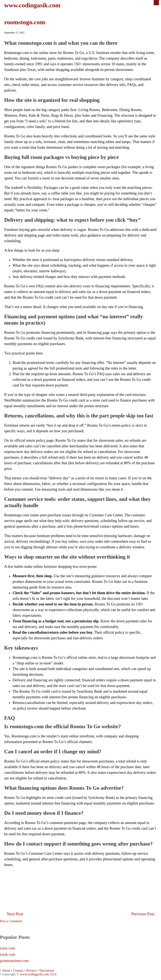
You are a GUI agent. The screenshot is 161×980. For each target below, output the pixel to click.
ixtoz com (7, 948)
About (6, 970)
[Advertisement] (80, 880)
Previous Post (143, 914)
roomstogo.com (25, 22)
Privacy (32, 970)
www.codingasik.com (32, 5)
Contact (18, 970)
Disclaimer (47, 970)
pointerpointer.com (14, 961)
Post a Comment (11, 921)
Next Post (15, 914)
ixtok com (8, 955)
